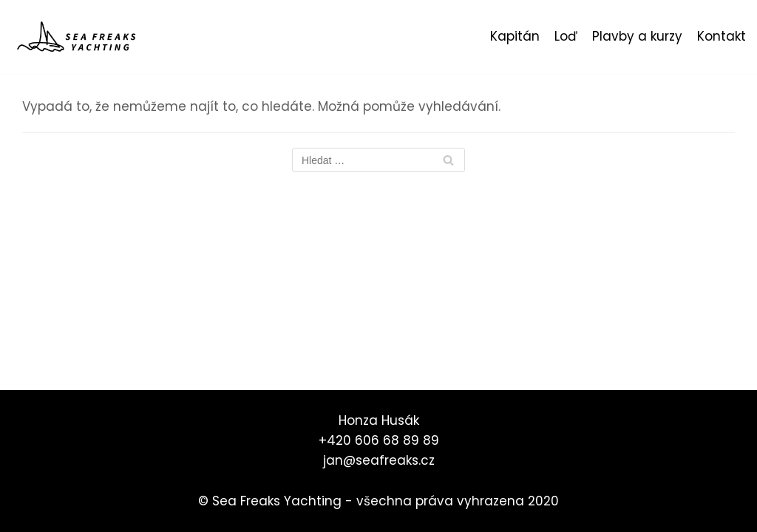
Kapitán (515, 36)
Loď (566, 36)
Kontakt (722, 36)
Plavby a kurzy (637, 36)
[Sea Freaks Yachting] (78, 37)
